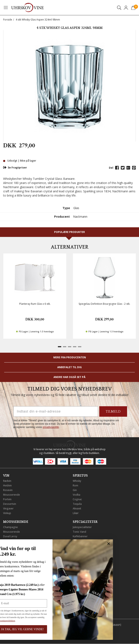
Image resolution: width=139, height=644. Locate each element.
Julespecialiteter (82, 527)
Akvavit (77, 508)
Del (111, 168)
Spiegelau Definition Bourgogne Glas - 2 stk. (104, 304)
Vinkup (7, 513)
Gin (75, 490)
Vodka (77, 495)
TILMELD (113, 411)
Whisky (77, 481)
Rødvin (7, 481)
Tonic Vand (79, 532)
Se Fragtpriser (15, 168)
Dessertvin (10, 504)
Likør (76, 513)
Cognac (77, 499)
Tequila (77, 504)
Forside (8, 20)
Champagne (10, 527)
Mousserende (11, 495)
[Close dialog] (44, 544)
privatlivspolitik (51, 427)
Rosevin (8, 490)
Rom (75, 485)
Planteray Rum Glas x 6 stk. (35, 304)
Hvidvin (7, 485)
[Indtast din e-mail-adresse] (56, 411)
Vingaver (8, 508)
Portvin (7, 499)
